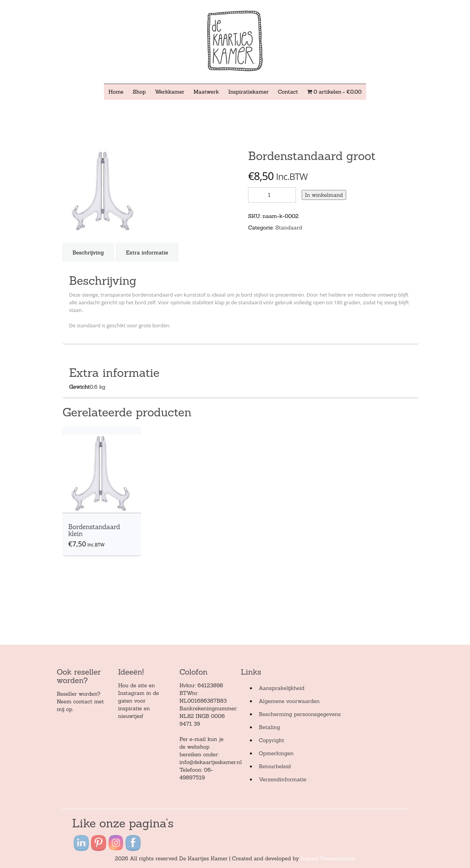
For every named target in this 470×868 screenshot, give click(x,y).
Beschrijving (88, 252)
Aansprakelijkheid (282, 688)
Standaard (289, 228)
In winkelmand (324, 195)
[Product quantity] (272, 195)
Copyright (271, 740)
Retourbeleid (275, 766)
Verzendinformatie (283, 779)
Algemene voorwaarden (289, 701)
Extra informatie (147, 252)
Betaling (270, 727)
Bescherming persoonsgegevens (300, 714)
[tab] (88, 252)
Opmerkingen (276, 753)
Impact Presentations (328, 858)
